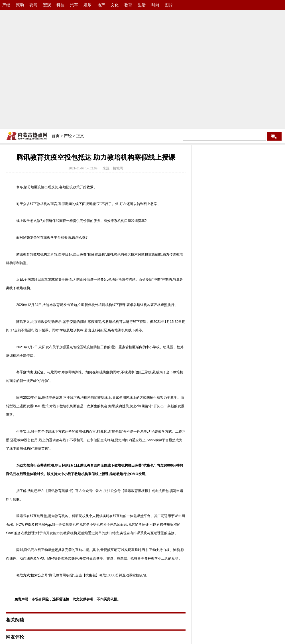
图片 (169, 5)
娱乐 (87, 5)
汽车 (74, 5)
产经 (6, 5)
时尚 (155, 5)
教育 (128, 5)
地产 (101, 5)
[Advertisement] (53, 68)
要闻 (33, 5)
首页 (56, 136)
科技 (60, 5)
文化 (115, 5)
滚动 (20, 5)
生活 (142, 5)
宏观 (47, 5)
